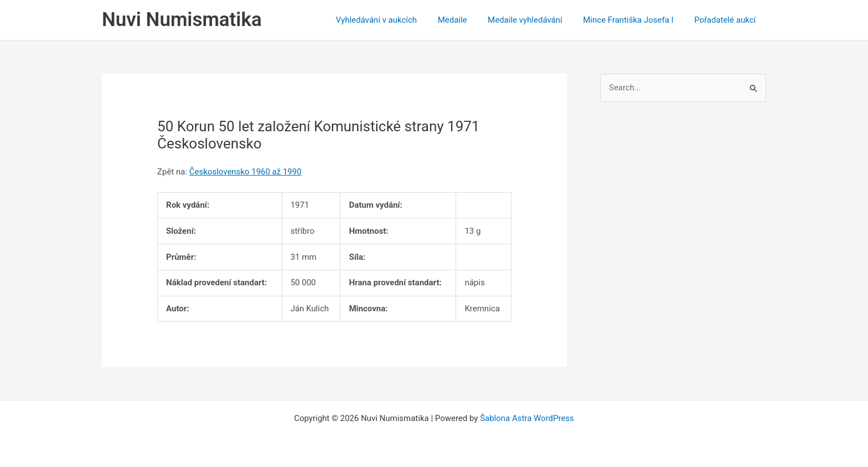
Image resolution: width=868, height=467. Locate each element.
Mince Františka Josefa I (635, 20)
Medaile (467, 20)
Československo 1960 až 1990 (246, 172)
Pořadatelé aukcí (727, 20)
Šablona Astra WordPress (527, 418)
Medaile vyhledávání (536, 20)
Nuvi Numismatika (182, 20)
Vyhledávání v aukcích (395, 20)
